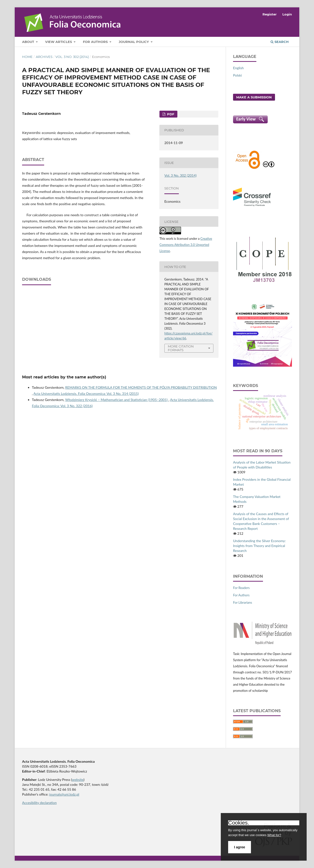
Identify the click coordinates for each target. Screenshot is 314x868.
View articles (59, 42)
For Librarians (242, 602)
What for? (274, 835)
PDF (170, 114)
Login (287, 14)
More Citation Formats (181, 348)
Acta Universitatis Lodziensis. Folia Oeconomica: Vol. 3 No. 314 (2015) (86, 394)
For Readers (241, 588)
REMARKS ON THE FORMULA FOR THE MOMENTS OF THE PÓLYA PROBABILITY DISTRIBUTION (141, 387)
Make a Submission (254, 97)
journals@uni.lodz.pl (64, 794)
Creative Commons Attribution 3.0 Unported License (186, 245)
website (78, 780)
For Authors (96, 42)
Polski (237, 75)
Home (27, 57)
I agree (240, 847)
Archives (44, 57)
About (29, 42)
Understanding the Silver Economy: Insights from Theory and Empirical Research (259, 546)
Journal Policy (134, 42)
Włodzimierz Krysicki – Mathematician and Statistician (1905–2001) (117, 400)
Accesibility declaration (39, 803)
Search (280, 42)
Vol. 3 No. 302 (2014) (72, 57)
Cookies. (239, 823)
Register (270, 14)
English (238, 68)
